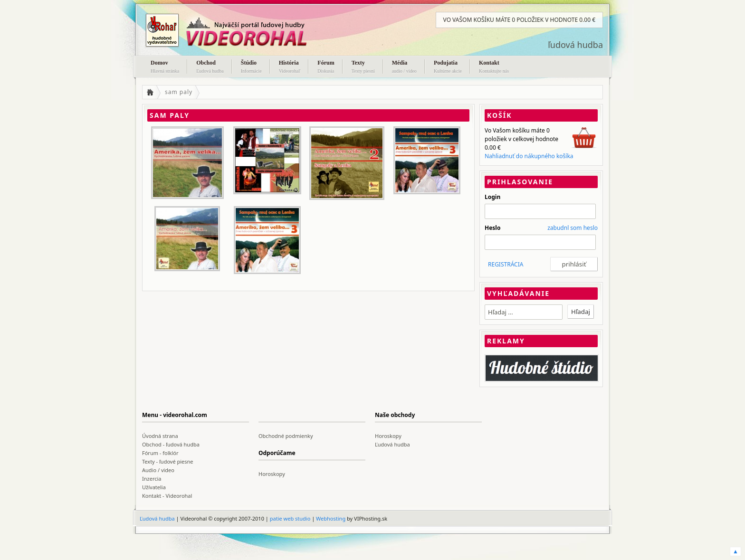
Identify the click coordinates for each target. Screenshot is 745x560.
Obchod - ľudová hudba (171, 444)
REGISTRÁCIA (506, 264)
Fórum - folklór (160, 453)
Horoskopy (388, 436)
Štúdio (251, 67)
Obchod (210, 67)
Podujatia (448, 67)
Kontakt (494, 67)
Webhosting (331, 518)
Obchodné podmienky (286, 436)
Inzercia (152, 479)
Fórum (326, 67)
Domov (165, 67)
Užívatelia (154, 487)
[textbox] (524, 312)
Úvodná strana (160, 436)
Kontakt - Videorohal (167, 496)
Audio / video (158, 470)
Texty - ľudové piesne (168, 461)
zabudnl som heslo (573, 228)
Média (404, 67)
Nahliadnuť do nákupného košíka (529, 156)
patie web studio (290, 518)
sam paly (179, 92)
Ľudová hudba (392, 444)
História (290, 67)
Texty (363, 67)
